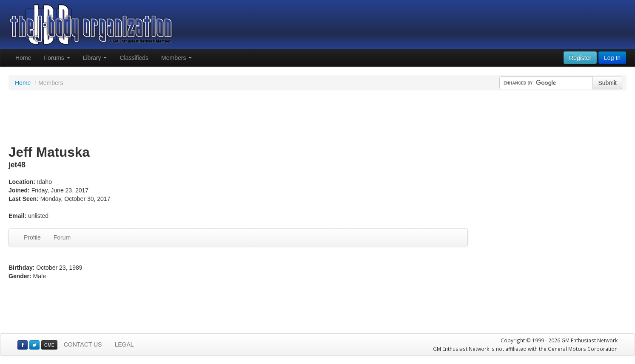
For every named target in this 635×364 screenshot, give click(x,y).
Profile (32, 237)
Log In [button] (612, 58)
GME (49, 345)
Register (580, 58)
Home (23, 58)
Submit (607, 83)
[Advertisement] (318, 118)
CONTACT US (83, 344)
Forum (62, 237)
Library (95, 58)
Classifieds (134, 58)
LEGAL (124, 344)
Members (177, 58)
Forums (57, 58)
